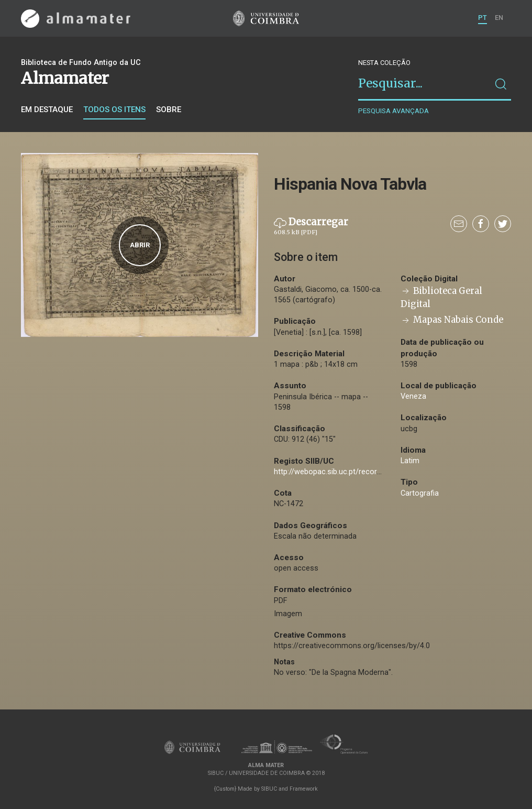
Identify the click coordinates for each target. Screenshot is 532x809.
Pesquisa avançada (394, 111)
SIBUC (269, 789)
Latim (410, 461)
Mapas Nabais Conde (452, 320)
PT (483, 18)
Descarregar (311, 226)
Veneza (413, 396)
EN (499, 18)
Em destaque (47, 110)
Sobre (169, 110)
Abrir (140, 245)
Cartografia (420, 493)
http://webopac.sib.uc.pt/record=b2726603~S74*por (363, 472)
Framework (304, 789)
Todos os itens (114, 110)
